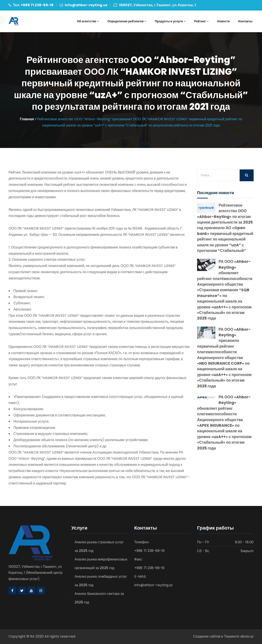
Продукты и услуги (170, 21)
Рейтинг (201, 21)
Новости (223, 21)
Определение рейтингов (127, 21)
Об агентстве (88, 21)
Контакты (245, 21)
